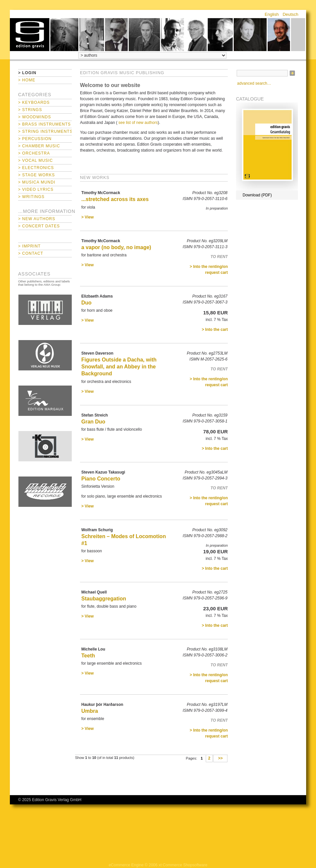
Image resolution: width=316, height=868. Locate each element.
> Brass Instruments (44, 124)
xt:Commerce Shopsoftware (183, 865)
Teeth (88, 656)
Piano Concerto (101, 479)
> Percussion (35, 139)
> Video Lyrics (36, 189)
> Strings (30, 110)
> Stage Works (37, 175)
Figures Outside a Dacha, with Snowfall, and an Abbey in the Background (119, 367)
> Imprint (29, 246)
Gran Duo (93, 422)
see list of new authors (138, 123)
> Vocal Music (36, 160)
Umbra (90, 711)
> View (87, 217)
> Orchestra (34, 153)
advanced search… (254, 83)
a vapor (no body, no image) (116, 247)
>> (220, 759)
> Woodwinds (35, 117)
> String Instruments (45, 131)
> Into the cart (215, 330)
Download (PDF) (257, 195)
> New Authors (37, 219)
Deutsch (291, 14)
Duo (86, 303)
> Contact (31, 253)
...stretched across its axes (115, 199)
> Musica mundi (37, 182)
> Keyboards (34, 102)
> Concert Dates (39, 226)
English (272, 14)
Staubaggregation (104, 599)
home (30, 35)
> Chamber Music (39, 146)
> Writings (31, 197)
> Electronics (36, 168)
